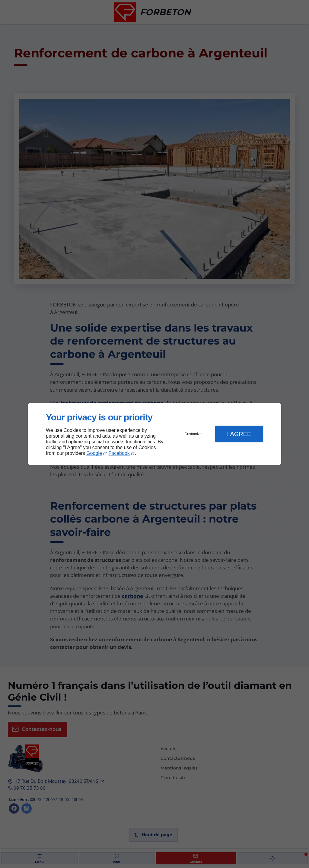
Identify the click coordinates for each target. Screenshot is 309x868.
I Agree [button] (239, 434)
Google (94, 453)
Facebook (119, 453)
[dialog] (154, 434)
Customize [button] (193, 434)
